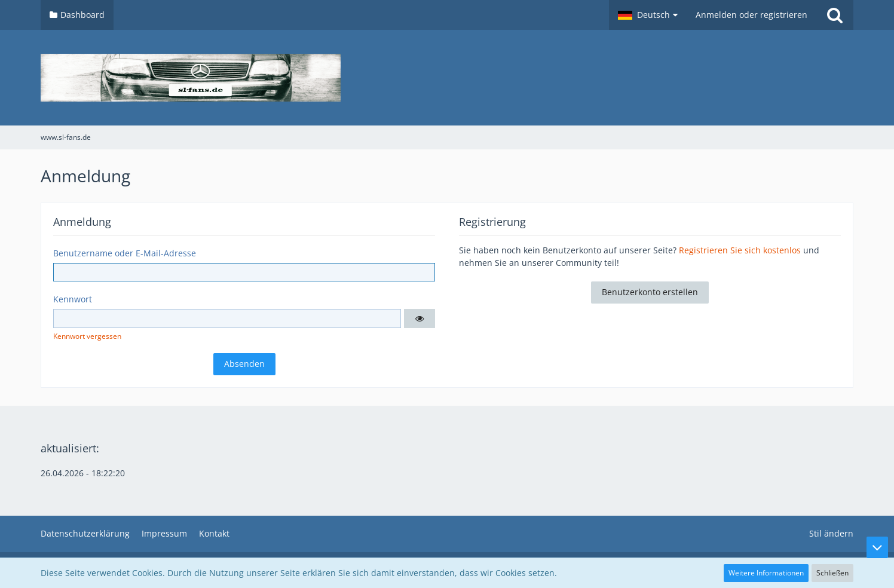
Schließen (832, 573)
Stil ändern (831, 533)
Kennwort (73, 299)
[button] (648, 15)
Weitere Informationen (766, 573)
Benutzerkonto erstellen (650, 292)
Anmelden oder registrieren (751, 15)
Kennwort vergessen (87, 336)
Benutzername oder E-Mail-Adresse (125, 253)
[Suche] (835, 15)
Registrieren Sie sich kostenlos (740, 250)
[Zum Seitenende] (877, 547)
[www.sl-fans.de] (447, 78)
